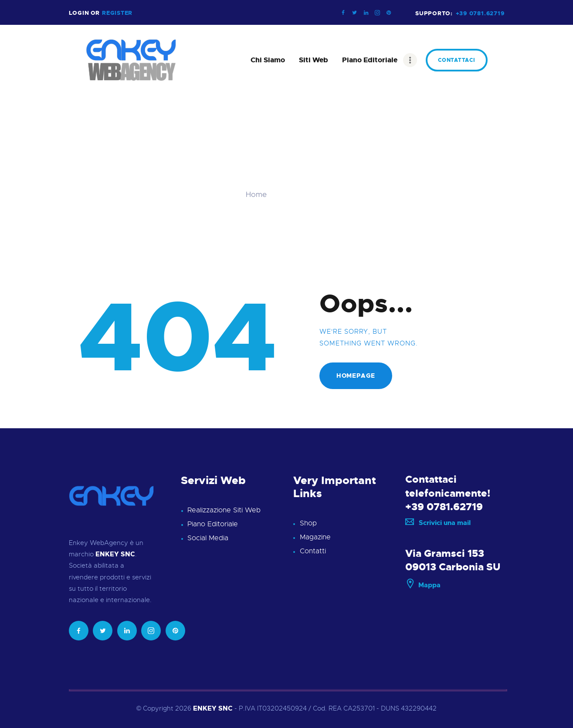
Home (256, 195)
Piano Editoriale (213, 524)
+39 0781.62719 (444, 507)
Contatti (313, 551)
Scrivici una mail (438, 523)
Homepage (356, 376)
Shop (308, 523)
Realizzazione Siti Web (224, 510)
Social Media (208, 538)
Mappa (423, 585)
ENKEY (205, 708)
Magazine (315, 537)
